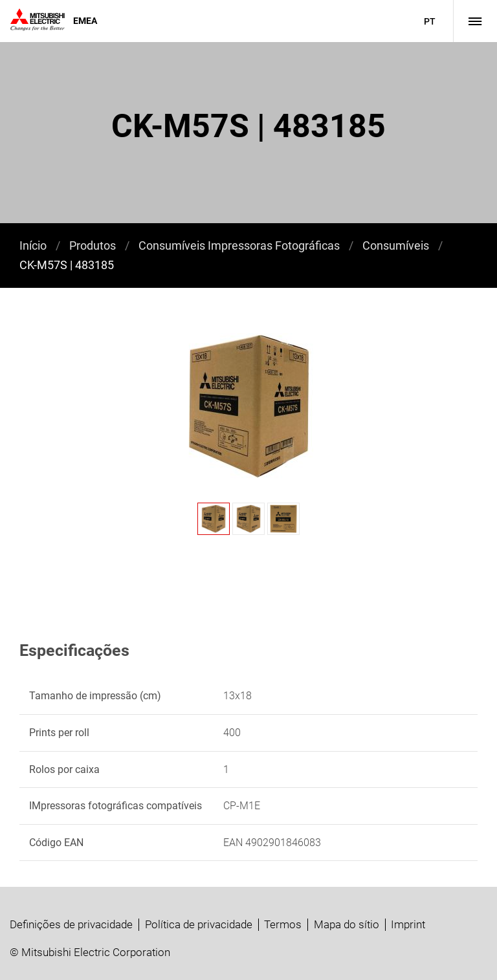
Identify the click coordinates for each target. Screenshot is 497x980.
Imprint (408, 924)
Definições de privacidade (71, 924)
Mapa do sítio (347, 924)
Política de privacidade (199, 924)
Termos (283, 924)
